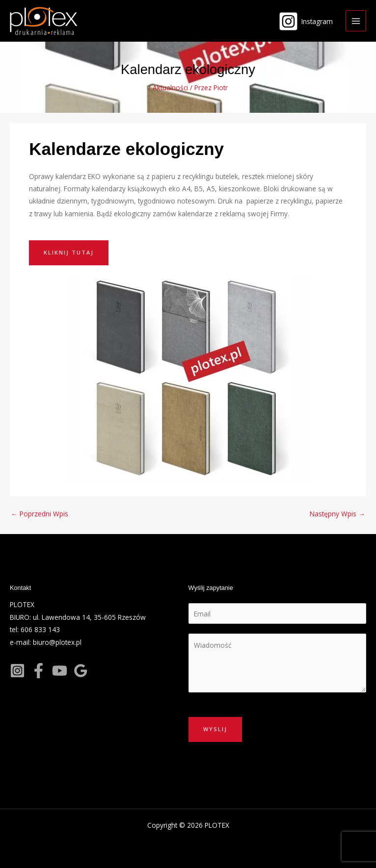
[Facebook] (39, 671)
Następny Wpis (337, 514)
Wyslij (215, 729)
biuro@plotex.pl (57, 642)
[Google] (81, 671)
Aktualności (170, 88)
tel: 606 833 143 (35, 629)
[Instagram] (306, 21)
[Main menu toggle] (356, 21)
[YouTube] (60, 671)
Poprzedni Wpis (40, 514)
